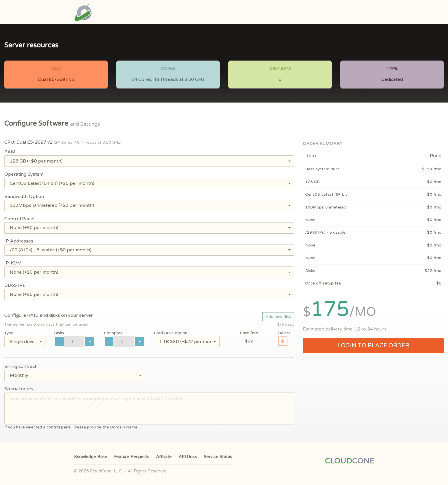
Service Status (218, 457)
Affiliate (164, 457)
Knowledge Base (91, 457)
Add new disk (278, 317)
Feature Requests (132, 457)
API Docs (188, 457)
